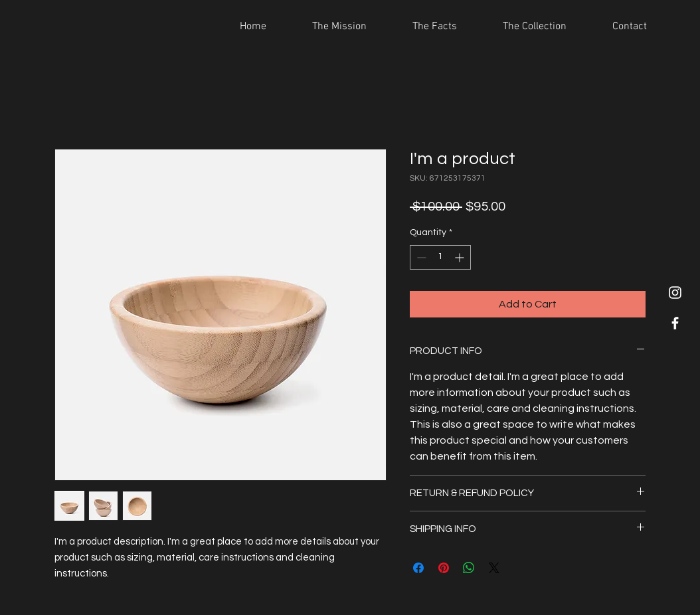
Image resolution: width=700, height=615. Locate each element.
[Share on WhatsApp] (469, 568)
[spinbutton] (440, 257)
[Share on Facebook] (418, 568)
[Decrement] (420, 257)
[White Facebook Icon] (675, 323)
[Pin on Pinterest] (444, 568)
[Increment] (461, 257)
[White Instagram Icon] (675, 293)
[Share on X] (494, 568)
